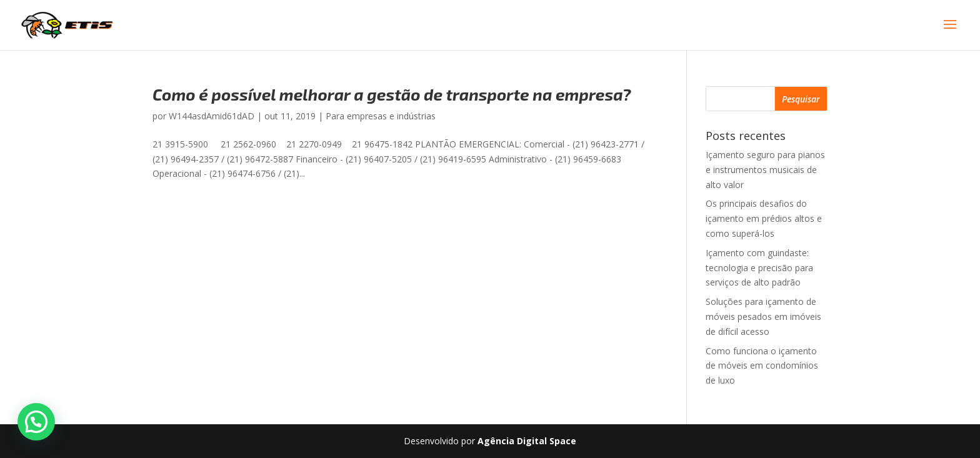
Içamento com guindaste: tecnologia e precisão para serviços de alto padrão (759, 268)
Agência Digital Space (527, 441)
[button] (36, 422)
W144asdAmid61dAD (212, 116)
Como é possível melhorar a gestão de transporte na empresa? (392, 94)
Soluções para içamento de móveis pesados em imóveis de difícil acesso (763, 316)
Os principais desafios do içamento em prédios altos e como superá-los (764, 218)
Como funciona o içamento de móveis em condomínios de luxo (762, 366)
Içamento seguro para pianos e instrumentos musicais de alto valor (765, 170)
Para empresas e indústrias (381, 116)
